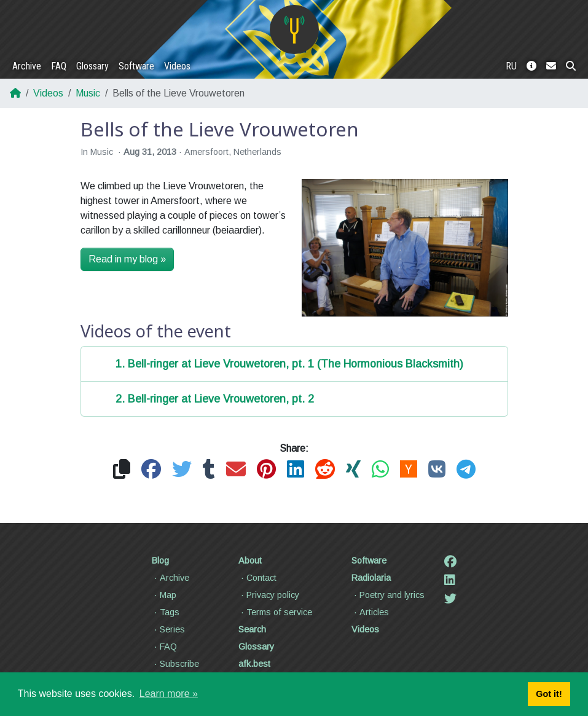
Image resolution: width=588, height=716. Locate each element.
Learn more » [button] (169, 694)
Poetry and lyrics (388, 595)
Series (168, 629)
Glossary (92, 66)
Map (164, 595)
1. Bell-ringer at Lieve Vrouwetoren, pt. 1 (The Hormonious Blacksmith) (289, 364)
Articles (370, 612)
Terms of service (275, 612)
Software (136, 66)
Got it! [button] (549, 694)
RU (511, 66)
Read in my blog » (127, 259)
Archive (27, 66)
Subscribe (175, 664)
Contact (257, 578)
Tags (166, 612)
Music (88, 93)
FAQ (59, 66)
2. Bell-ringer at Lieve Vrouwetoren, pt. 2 (215, 399)
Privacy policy (269, 595)
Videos (177, 66)
